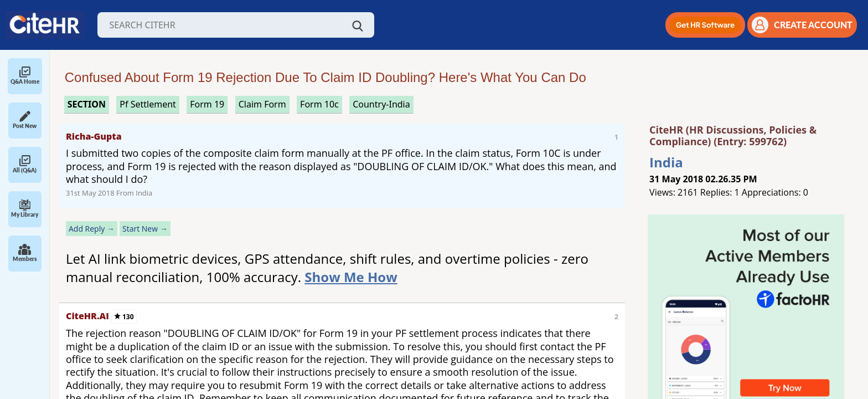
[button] (705, 25)
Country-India (381, 104)
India (666, 162)
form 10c (319, 104)
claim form (262, 104)
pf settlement (148, 104)
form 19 (207, 104)
